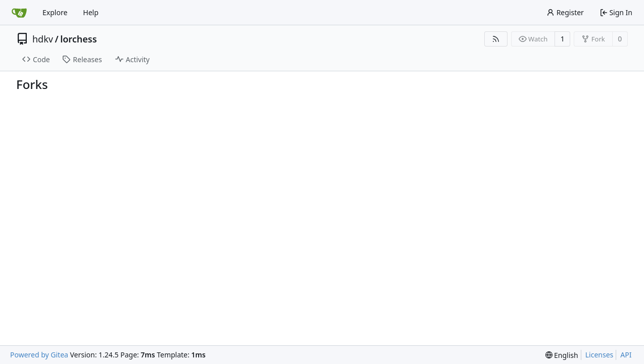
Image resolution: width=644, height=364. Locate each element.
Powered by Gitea (39, 355)
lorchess (78, 39)
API (626, 355)
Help (91, 12)
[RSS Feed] (496, 39)
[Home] (19, 13)
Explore (55, 12)
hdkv (43, 39)
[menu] (562, 355)
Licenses (600, 355)
